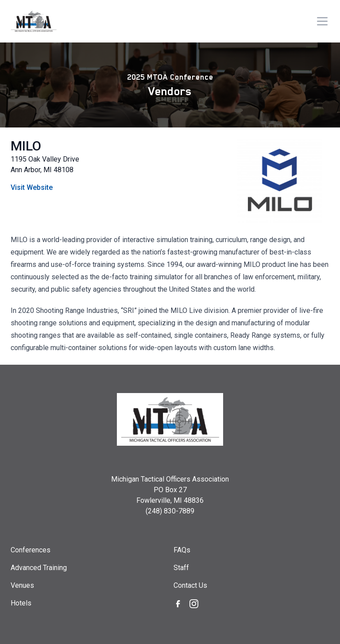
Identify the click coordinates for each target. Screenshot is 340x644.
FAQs (182, 550)
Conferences (31, 550)
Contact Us (190, 585)
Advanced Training (39, 568)
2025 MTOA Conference (170, 77)
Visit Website (32, 187)
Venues (22, 585)
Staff (181, 568)
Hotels (21, 603)
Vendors (170, 91)
